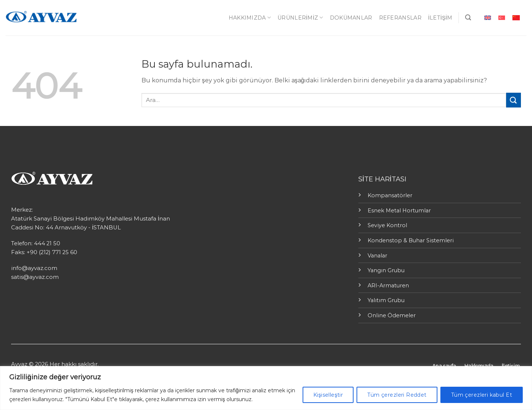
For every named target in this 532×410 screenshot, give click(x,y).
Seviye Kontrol (387, 225)
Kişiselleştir (328, 395)
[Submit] (514, 100)
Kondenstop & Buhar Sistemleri (411, 240)
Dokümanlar (351, 18)
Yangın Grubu (386, 270)
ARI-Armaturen (388, 286)
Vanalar (377, 256)
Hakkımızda (250, 18)
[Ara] (468, 18)
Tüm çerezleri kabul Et (482, 395)
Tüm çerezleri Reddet (397, 395)
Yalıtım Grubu (386, 300)
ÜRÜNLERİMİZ (300, 18)
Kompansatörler (390, 195)
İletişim (440, 18)
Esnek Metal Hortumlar (399, 211)
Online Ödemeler (392, 315)
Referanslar (400, 18)
